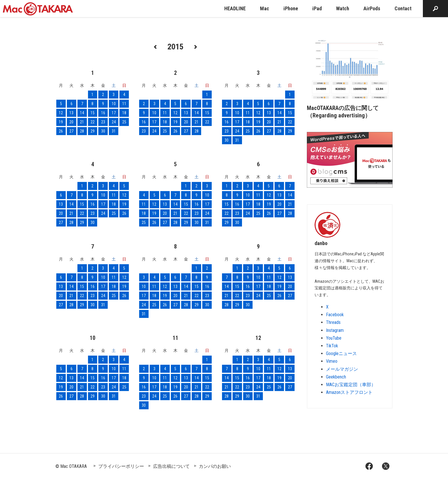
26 (61, 131)
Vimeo (332, 361)
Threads (333, 322)
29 (93, 131)
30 (103, 131)
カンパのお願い (215, 466)
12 (61, 113)
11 (124, 104)
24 (114, 122)
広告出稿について (171, 466)
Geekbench (336, 377)
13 (71, 113)
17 (114, 113)
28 (82, 131)
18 (124, 113)
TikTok (332, 346)
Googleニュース (341, 353)
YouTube (334, 338)
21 (82, 122)
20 (71, 122)
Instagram (335, 330)
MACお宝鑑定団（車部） (351, 385)
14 (82, 113)
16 (103, 113)
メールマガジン (342, 369)
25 (124, 122)
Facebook (335, 315)
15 (93, 113)
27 (71, 131)
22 (93, 122)
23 (103, 122)
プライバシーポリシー (121, 466)
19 (61, 122)
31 (114, 131)
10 (114, 104)
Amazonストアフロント (349, 392)
